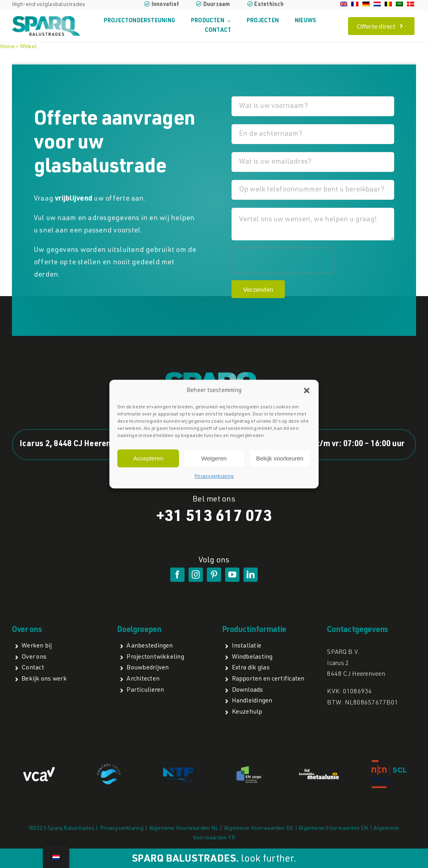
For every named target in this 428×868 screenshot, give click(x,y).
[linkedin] (251, 575)
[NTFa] (179, 767)
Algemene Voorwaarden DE (259, 829)
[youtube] (232, 575)
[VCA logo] (39, 770)
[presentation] (282, 260)
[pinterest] (214, 575)
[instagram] (196, 575)
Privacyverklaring (214, 477)
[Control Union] (109, 767)
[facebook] (177, 575)
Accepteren (148, 458)
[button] (307, 391)
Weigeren (214, 458)
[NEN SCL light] (389, 763)
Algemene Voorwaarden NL (184, 829)
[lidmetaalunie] (319, 772)
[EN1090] (249, 767)
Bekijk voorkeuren (280, 458)
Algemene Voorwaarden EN (334, 829)
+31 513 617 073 (214, 517)
